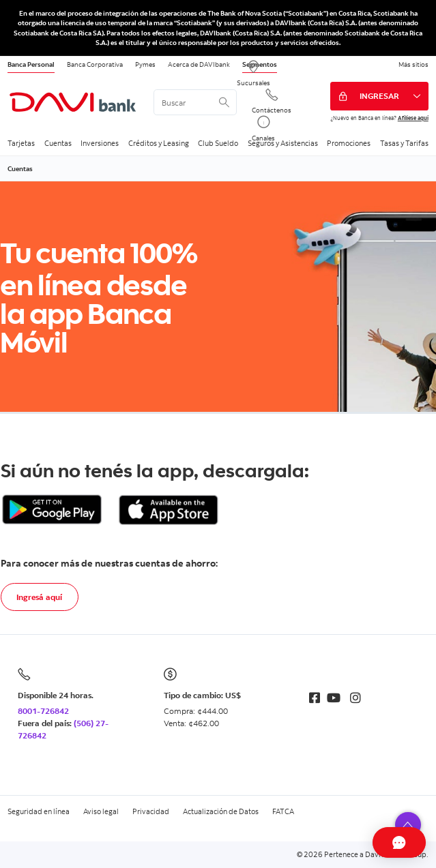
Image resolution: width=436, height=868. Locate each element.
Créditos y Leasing (159, 143)
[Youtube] (334, 698)
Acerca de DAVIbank (199, 64)
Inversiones (100, 143)
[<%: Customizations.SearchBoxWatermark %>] (195, 102)
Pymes (145, 64)
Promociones (349, 143)
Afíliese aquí (413, 118)
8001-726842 (43, 711)
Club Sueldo (218, 143)
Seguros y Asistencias (283, 143)
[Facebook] (315, 698)
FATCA (283, 811)
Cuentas (58, 143)
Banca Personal (31, 64)
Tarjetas (21, 143)
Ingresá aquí (39, 597)
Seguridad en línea (39, 811)
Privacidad (151, 811)
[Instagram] (355, 698)
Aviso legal (101, 811)
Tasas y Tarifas (404, 143)
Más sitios (413, 64)
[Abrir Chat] (372, 842)
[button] (408, 825)
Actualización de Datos (221, 811)
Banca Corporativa (95, 64)
